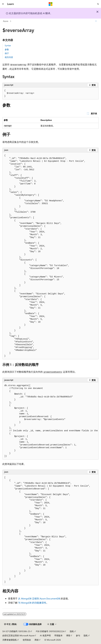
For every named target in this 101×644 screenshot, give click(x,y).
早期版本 (58, 635)
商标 (37, 640)
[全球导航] (3, 4)
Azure (6, 21)
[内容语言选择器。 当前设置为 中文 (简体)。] (11, 624)
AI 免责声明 (45, 635)
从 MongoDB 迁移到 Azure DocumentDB (39, 598)
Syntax (8, 45)
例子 (7, 53)
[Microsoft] (51, 4)
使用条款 (27, 640)
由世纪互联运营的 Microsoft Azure (18, 635)
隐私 (72, 631)
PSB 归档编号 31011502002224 (50, 631)
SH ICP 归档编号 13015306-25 (16, 631)
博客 (68, 635)
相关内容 (9, 57)
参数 (7, 49)
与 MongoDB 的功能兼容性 (32, 603)
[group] (50, 421)
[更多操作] (96, 21)
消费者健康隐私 (10, 640)
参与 (78, 635)
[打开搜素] (98, 4)
